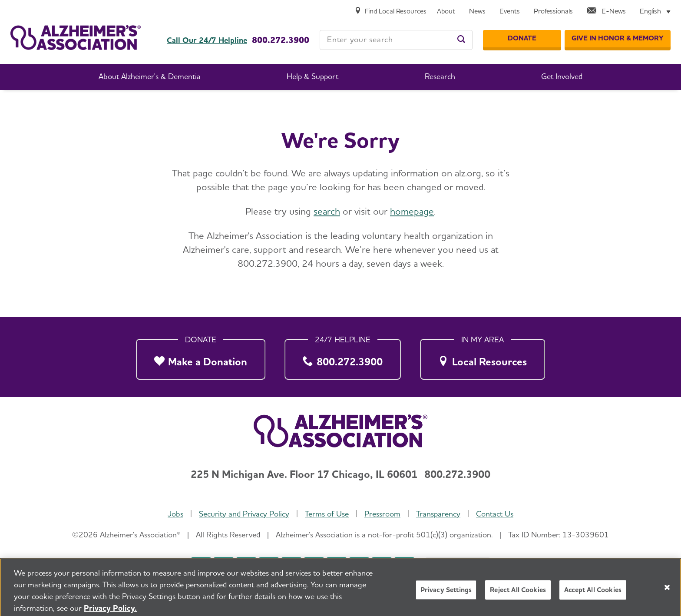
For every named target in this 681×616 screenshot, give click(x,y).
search (327, 211)
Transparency (438, 514)
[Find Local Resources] (390, 12)
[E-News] (606, 12)
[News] (477, 12)
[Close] (667, 592)
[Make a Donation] (201, 357)
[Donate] (522, 39)
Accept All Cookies (593, 594)
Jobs (175, 514)
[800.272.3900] (343, 357)
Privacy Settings (446, 594)
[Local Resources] (483, 357)
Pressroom (382, 514)
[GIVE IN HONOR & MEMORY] (618, 39)
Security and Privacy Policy (244, 514)
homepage (412, 211)
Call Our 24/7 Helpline (207, 40)
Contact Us (495, 514)
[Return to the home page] (76, 38)
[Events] (510, 12)
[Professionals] (553, 12)
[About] (446, 12)
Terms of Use (327, 514)
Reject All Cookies (518, 594)
